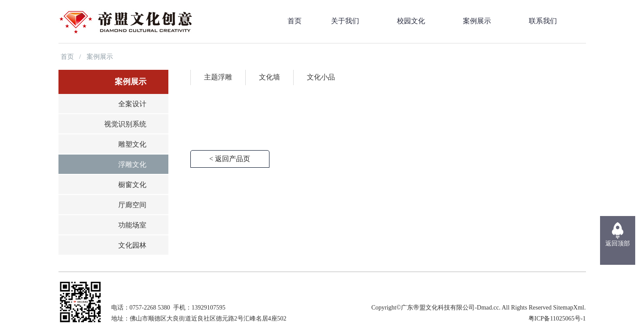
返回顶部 (618, 243)
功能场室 (132, 225)
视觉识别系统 (125, 124)
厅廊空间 (132, 205)
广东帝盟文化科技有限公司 (438, 308)
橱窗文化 (132, 185)
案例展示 (100, 57)
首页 (67, 57)
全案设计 (132, 104)
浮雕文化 (132, 164)
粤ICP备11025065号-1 (557, 319)
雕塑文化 (132, 144)
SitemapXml (569, 308)
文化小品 (321, 77)
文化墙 (269, 77)
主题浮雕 (218, 77)
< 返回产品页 (230, 159)
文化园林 (132, 245)
